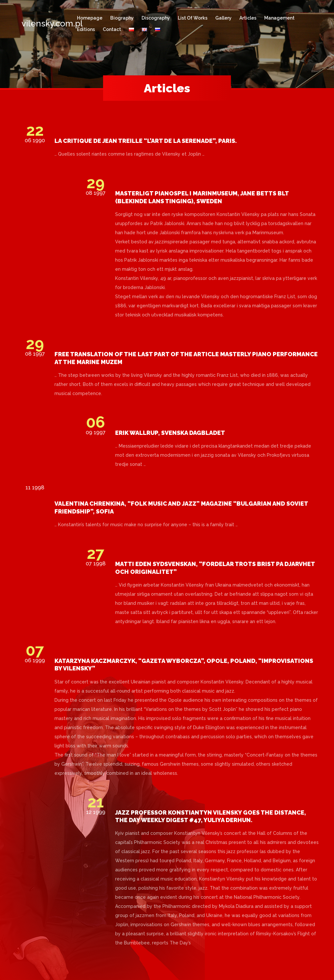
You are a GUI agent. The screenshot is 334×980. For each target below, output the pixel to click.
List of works (193, 18)
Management (279, 18)
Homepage (90, 18)
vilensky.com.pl (43, 23)
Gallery (223, 18)
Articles (248, 18)
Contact (112, 29)
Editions (86, 29)
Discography (156, 18)
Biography (122, 18)
